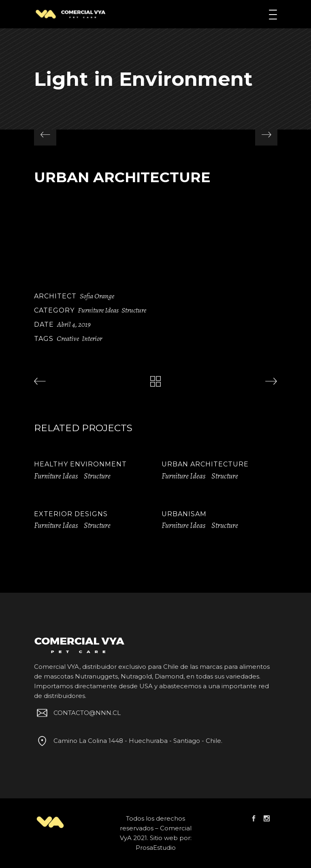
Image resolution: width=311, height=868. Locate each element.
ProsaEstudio (156, 848)
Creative (68, 338)
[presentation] (45, 135)
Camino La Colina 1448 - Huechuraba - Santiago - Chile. (128, 741)
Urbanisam (184, 514)
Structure (134, 310)
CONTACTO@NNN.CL (77, 713)
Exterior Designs (71, 514)
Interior (92, 338)
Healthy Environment (80, 464)
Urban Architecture (205, 464)
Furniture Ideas (98, 310)
